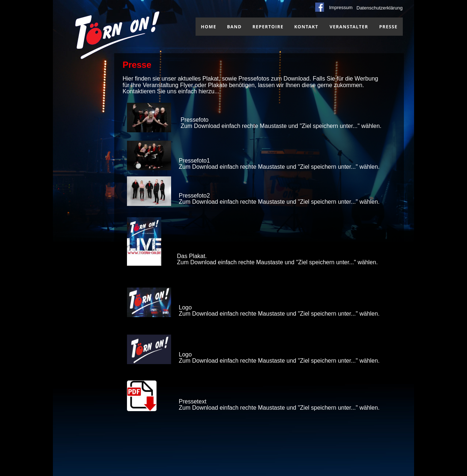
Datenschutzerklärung (379, 8)
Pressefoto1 (194, 161)
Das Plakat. (192, 256)
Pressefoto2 (194, 196)
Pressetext (193, 401)
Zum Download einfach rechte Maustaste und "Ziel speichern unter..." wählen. (281, 126)
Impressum (341, 7)
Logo (185, 307)
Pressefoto (194, 120)
